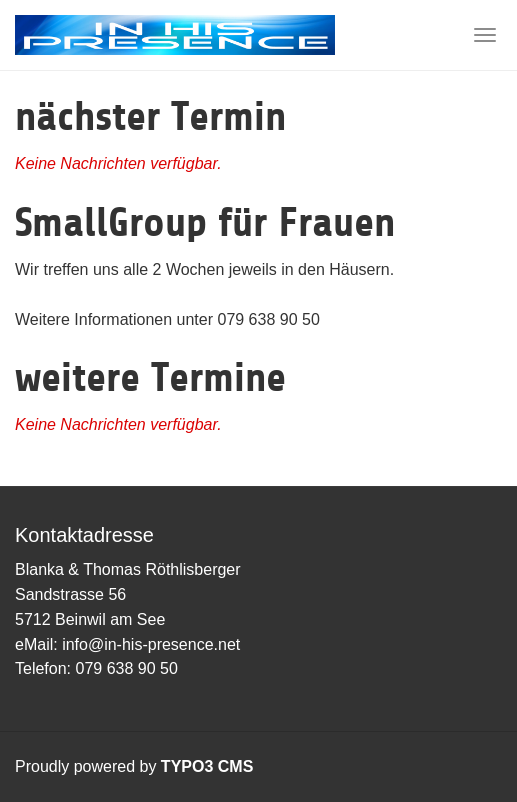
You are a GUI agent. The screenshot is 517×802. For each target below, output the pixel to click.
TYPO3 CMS (207, 766)
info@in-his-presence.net (151, 644)
